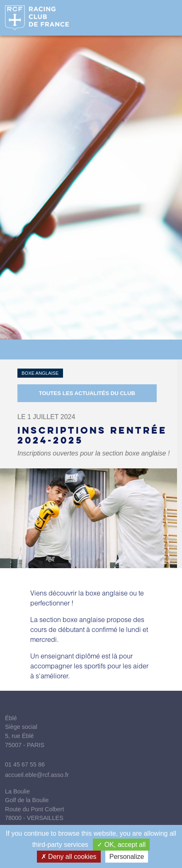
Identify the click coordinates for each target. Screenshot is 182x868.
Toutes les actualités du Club (87, 393)
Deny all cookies (69, 857)
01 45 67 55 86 (25, 764)
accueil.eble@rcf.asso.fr (37, 775)
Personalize (127, 857)
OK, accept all (121, 845)
